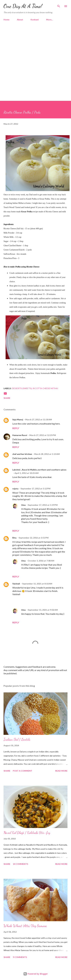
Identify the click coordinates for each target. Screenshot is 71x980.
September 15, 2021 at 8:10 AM (37, 584)
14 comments (20, 864)
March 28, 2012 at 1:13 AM (47, 454)
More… (50, 20)
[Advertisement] (35, 60)
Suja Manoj (18, 419)
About (20, 20)
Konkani (35, 20)
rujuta (15, 489)
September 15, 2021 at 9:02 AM (43, 610)
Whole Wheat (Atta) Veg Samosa (25, 926)
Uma (23, 505)
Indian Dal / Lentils (17, 739)
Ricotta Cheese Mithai (45, 388)
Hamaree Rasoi (20, 435)
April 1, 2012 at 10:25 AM (27, 473)
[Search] (59, 5)
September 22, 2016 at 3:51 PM (34, 538)
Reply (16, 428)
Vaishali (16, 584)
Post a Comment (22, 771)
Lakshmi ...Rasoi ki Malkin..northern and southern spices (39, 470)
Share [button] (7, 398)
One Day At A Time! (23, 6)
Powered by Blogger (36, 974)
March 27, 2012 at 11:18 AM (39, 419)
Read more (61, 771)
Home (6, 20)
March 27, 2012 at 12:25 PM (43, 435)
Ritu (14, 538)
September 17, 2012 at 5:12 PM (35, 489)
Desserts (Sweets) (22, 388)
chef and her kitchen (22, 454)
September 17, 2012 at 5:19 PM (43, 505)
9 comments (20, 957)
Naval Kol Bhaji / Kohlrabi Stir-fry (27, 833)
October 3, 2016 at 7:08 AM (41, 561)
